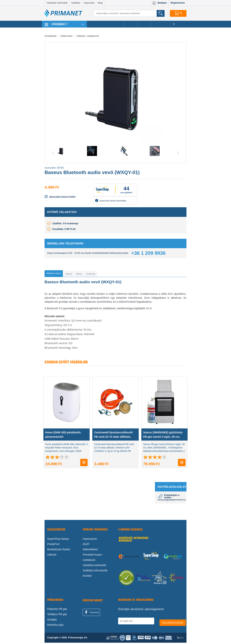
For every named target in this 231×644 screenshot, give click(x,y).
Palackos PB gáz (57, 610)
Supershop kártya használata (111, 200)
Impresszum (90, 540)
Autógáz (52, 621)
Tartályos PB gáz (57, 616)
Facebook (91, 613)
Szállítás (76, 3)
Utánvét (52, 556)
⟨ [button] (53, 153)
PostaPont (53, 545)
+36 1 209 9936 (148, 253)
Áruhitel (87, 577)
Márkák (144, 24)
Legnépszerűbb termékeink (105, 24)
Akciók (131, 24)
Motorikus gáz (55, 626)
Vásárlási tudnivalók (57, 3)
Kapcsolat (89, 3)
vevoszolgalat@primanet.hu (172, 501)
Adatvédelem (90, 550)
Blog (100, 3)
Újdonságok (161, 24)
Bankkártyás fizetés (59, 550)
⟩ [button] (178, 153)
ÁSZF (86, 545)
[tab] (60, 274)
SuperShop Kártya (58, 540)
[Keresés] (129, 13)
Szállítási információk (95, 572)
